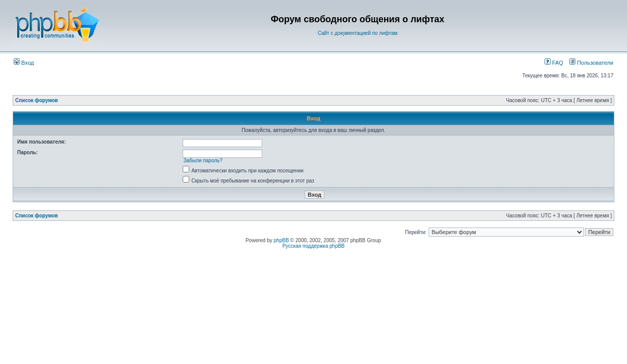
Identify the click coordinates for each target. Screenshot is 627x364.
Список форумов (37, 100)
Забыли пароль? (203, 161)
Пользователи (591, 63)
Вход (24, 63)
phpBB (281, 240)
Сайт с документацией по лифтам (358, 33)
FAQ (554, 63)
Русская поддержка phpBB (313, 246)
